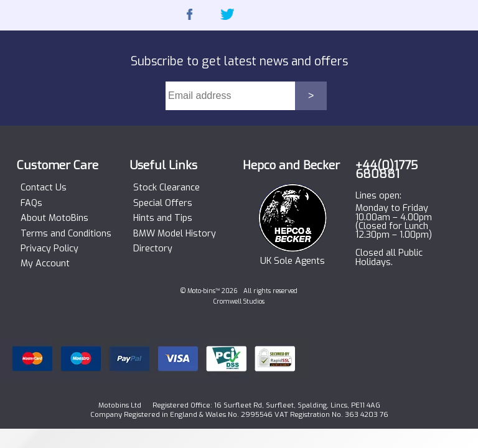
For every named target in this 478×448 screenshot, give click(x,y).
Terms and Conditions (66, 234)
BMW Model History (175, 234)
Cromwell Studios (239, 301)
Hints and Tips (163, 218)
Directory (153, 249)
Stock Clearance (166, 188)
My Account (45, 264)
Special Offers (163, 203)
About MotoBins (54, 218)
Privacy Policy (49, 249)
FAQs (31, 203)
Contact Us (44, 188)
